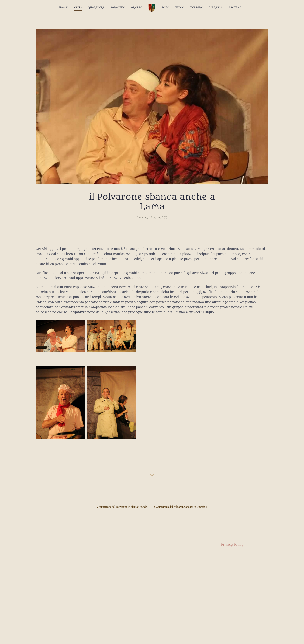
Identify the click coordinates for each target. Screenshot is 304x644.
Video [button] (180, 8)
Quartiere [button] (96, 8)
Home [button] (63, 8)
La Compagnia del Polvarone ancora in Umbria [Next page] (180, 507)
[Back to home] (152, 8)
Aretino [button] (235, 8)
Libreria (216, 8)
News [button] (78, 8)
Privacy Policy (232, 548)
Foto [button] (166, 8)
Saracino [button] (118, 8)
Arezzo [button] (137, 8)
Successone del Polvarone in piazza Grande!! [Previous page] (122, 507)
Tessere (197, 8)
